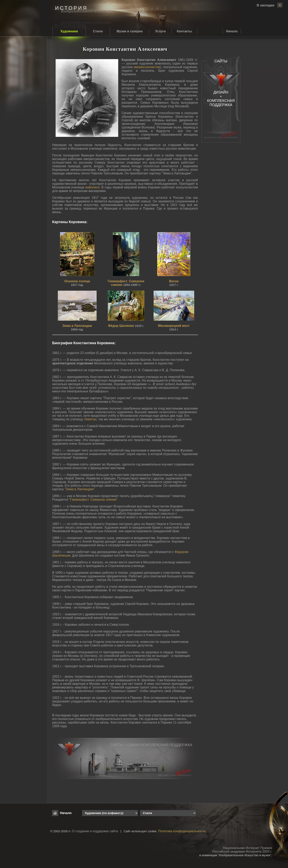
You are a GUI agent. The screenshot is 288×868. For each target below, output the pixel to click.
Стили (98, 31)
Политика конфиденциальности (182, 831)
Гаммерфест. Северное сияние (93, 500)
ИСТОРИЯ (71, 8)
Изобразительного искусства (86, 11)
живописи (92, 187)
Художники (69, 31)
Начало (232, 31)
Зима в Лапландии (80, 489)
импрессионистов (147, 67)
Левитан (90, 419)
